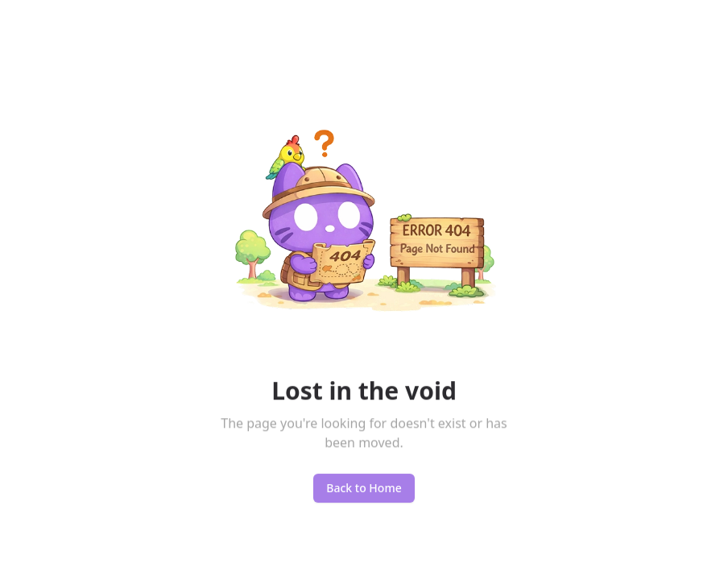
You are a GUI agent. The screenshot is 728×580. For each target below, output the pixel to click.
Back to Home (364, 490)
